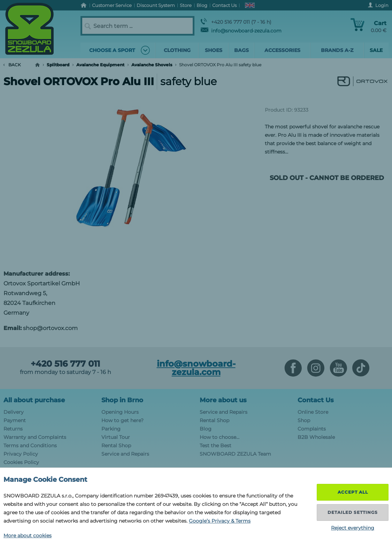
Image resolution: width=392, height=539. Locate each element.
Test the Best (216, 446)
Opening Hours (120, 412)
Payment (15, 420)
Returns (13, 429)
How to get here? (122, 420)
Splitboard (58, 65)
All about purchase (34, 400)
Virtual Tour (116, 437)
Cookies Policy (21, 462)
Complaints (312, 429)
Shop (304, 420)
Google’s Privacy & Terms (220, 521)
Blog (206, 429)
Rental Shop (116, 446)
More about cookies (28, 536)
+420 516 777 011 (65, 364)
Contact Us (316, 400)
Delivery (14, 412)
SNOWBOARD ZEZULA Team (235, 454)
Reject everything (353, 528)
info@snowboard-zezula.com (241, 31)
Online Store (313, 412)
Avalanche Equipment (100, 65)
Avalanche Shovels (152, 65)
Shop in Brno (122, 400)
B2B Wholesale (316, 437)
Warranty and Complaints (35, 437)
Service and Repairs (125, 454)
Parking (111, 429)
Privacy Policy (21, 454)
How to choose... (220, 437)
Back (12, 65)
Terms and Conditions (30, 446)
